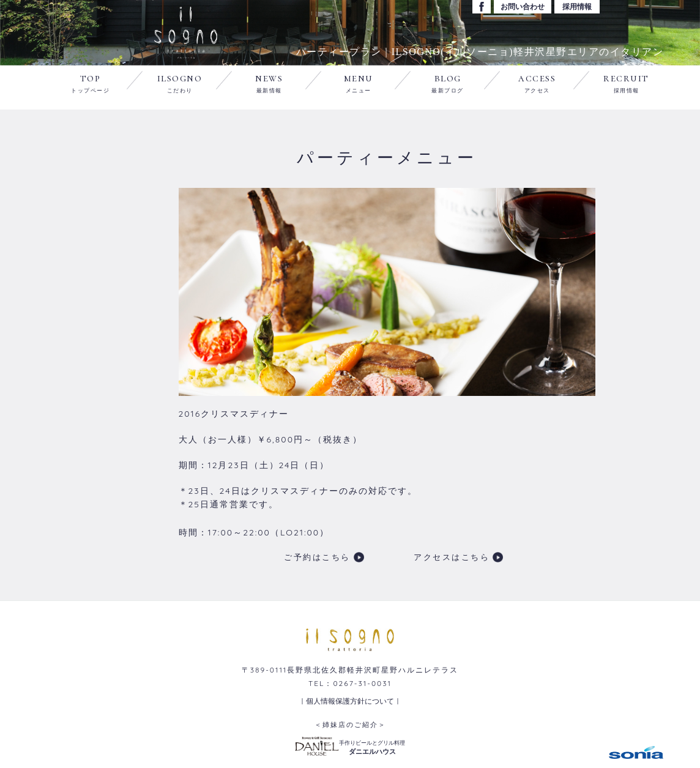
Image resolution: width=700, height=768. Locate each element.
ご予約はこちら (317, 557)
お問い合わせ (523, 6)
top (90, 83)
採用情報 (577, 6)
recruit (626, 83)
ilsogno (180, 83)
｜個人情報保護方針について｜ (350, 701)
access (537, 83)
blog (448, 83)
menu (359, 83)
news (269, 83)
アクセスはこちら (452, 557)
